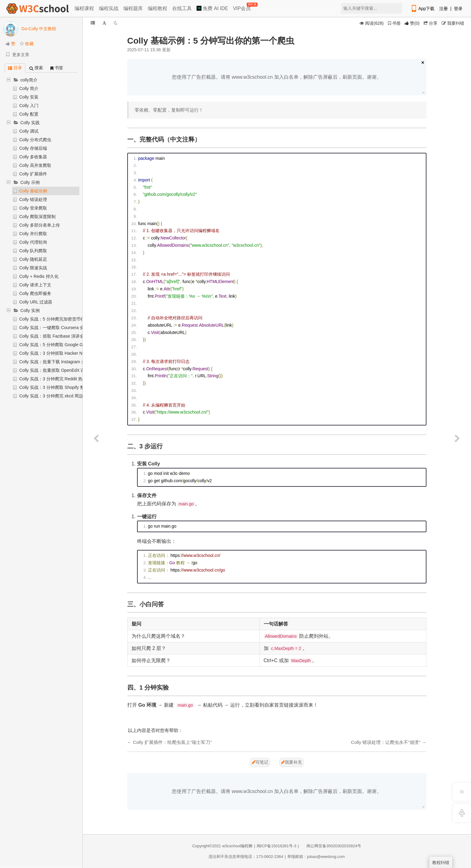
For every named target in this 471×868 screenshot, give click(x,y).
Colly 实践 (30, 123)
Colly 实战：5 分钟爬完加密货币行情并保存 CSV (65, 319)
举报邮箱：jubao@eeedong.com (316, 857)
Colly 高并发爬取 (35, 165)
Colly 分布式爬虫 (35, 140)
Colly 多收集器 (33, 157)
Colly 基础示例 (33, 191)
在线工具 (182, 8)
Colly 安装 (29, 97)
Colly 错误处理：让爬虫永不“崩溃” (386, 742)
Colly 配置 (29, 114)
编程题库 (133, 8)
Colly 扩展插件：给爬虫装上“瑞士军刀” (172, 742)
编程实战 (109, 8)
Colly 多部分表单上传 (40, 225)
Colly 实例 (30, 310)
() (412, 23)
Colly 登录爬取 (33, 208)
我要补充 (292, 762)
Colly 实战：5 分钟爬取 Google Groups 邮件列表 (65, 345)
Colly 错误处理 (33, 199)
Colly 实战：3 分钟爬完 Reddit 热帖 (53, 379)
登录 (458, 9)
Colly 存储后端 (33, 148)
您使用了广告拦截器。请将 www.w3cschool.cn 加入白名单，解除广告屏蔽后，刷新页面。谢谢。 (277, 77)
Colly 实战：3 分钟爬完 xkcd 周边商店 (55, 396)
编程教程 (158, 8)
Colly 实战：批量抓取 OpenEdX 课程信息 (59, 370)
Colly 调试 (29, 131)
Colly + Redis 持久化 (39, 276)
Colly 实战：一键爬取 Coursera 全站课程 (58, 328)
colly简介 (29, 80)
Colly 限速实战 (33, 268)
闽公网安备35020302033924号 (331, 846)
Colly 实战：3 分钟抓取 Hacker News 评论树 (62, 353)
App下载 (422, 9)
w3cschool (231, 846)
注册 (444, 9)
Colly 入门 (29, 106)
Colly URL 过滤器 (36, 302)
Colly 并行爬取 (33, 234)
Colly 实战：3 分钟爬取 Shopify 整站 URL (59, 387)
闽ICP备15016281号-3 (277, 846)
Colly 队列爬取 (33, 251)
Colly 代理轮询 (33, 242)
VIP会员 (242, 7)
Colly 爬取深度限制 (37, 217)
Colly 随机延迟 (33, 259)
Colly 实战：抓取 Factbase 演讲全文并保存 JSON (67, 336)
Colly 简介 (29, 88)
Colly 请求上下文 (35, 285)
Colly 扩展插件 (33, 174)
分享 (431, 23)
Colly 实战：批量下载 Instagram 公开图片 (59, 362)
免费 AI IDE (212, 8)
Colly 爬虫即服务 (35, 293)
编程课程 (84, 8)
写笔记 (260, 762)
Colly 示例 (30, 182)
